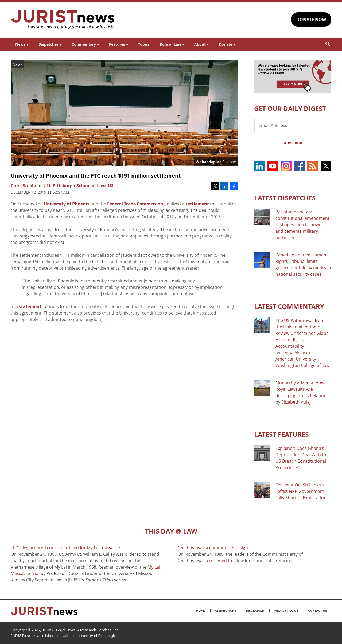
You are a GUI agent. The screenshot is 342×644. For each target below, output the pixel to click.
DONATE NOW (311, 20)
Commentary (85, 44)
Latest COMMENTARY (289, 306)
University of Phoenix (67, 204)
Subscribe (293, 143)
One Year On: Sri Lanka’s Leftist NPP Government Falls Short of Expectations (302, 491)
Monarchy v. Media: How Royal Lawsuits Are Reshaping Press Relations (302, 389)
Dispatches (50, 44)
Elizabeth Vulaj (296, 402)
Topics (144, 44)
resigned (218, 561)
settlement (197, 204)
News (22, 44)
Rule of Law (172, 44)
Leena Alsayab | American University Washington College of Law (302, 359)
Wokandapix (207, 162)
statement (30, 306)
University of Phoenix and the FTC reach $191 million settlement (96, 176)
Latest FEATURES (281, 434)
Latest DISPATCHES (285, 198)
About (201, 44)
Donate (227, 44)
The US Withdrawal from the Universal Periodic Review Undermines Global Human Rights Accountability (303, 333)
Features (118, 44)
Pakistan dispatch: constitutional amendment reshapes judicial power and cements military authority (302, 225)
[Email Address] (293, 125)
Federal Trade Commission (135, 204)
